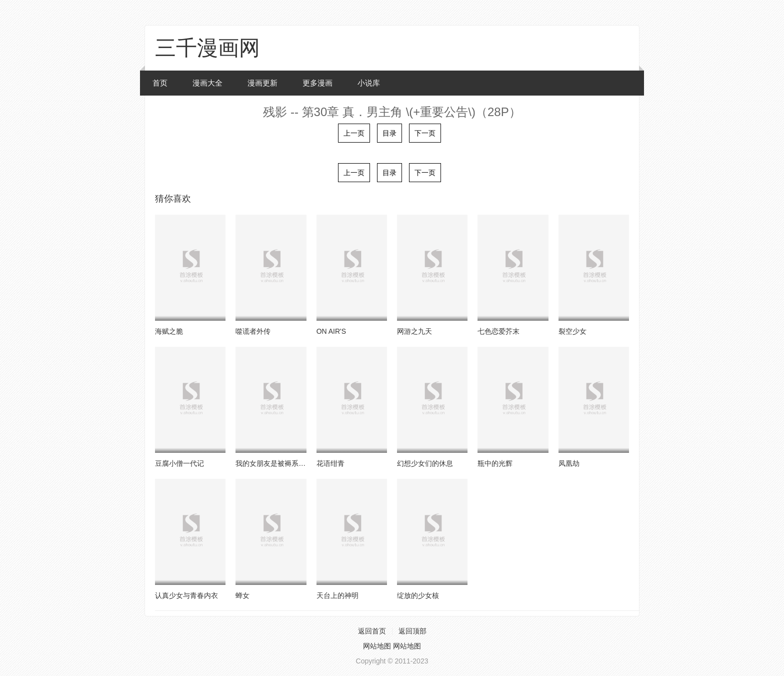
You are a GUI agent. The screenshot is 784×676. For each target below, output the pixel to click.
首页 (160, 83)
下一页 (425, 133)
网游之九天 (414, 331)
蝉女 (242, 595)
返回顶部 (412, 631)
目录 (389, 133)
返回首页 (372, 631)
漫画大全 (207, 83)
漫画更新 (262, 83)
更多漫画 (317, 83)
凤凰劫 (569, 463)
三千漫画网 (207, 48)
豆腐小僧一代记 (179, 463)
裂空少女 (572, 331)
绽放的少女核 (418, 595)
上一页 (354, 133)
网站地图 (377, 646)
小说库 (369, 83)
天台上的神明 (337, 595)
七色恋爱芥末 (498, 331)
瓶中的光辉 (495, 463)
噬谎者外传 (253, 331)
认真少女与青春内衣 (186, 595)
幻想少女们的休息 (425, 463)
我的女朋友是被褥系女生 (274, 463)
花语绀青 (330, 463)
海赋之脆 (169, 331)
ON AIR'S (331, 331)
